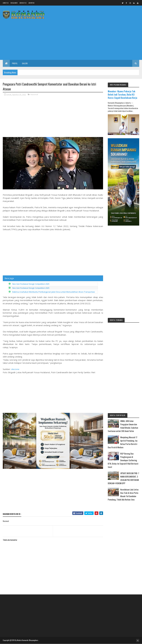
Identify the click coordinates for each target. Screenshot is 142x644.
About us (6, 3)
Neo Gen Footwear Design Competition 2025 (31, 284)
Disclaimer (14, 3)
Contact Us (23, 3)
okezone (15, 369)
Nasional (34, 94)
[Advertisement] (89, 38)
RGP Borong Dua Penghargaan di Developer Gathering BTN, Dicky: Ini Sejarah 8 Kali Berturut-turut (123, 460)
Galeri (25, 63)
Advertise (32, 3)
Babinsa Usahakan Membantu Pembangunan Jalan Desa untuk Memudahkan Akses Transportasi (54, 292)
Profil (15, 63)
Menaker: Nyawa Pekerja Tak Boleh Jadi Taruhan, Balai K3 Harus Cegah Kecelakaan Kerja (122, 94)
